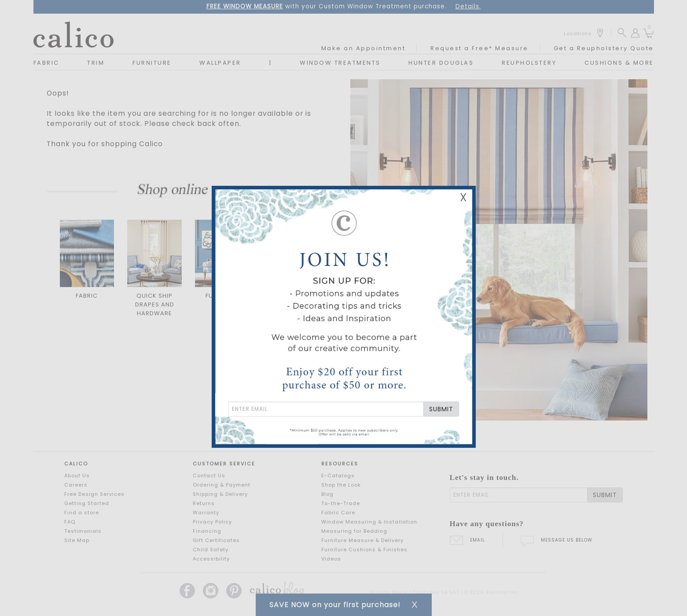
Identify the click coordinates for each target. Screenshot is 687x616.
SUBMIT (441, 409)
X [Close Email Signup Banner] (463, 197)
